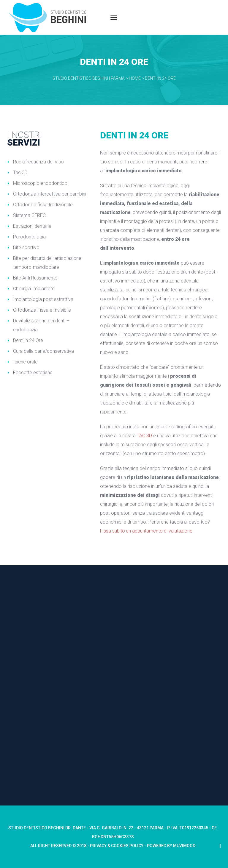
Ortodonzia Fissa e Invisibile (42, 310)
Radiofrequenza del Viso (38, 162)
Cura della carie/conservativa (43, 351)
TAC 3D (144, 436)
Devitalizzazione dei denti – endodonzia (41, 325)
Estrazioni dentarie (32, 226)
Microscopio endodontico (40, 183)
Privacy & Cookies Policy (117, 846)
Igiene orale (25, 362)
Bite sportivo (26, 248)
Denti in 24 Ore (28, 340)
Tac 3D (20, 172)
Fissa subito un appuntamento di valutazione (146, 531)
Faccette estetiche (33, 373)
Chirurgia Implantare (34, 289)
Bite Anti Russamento (35, 278)
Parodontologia (29, 237)
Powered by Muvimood (171, 846)
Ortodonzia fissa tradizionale (43, 205)
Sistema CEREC (29, 215)
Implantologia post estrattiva (43, 299)
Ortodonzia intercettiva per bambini (50, 194)
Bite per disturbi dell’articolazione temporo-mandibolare (47, 263)
